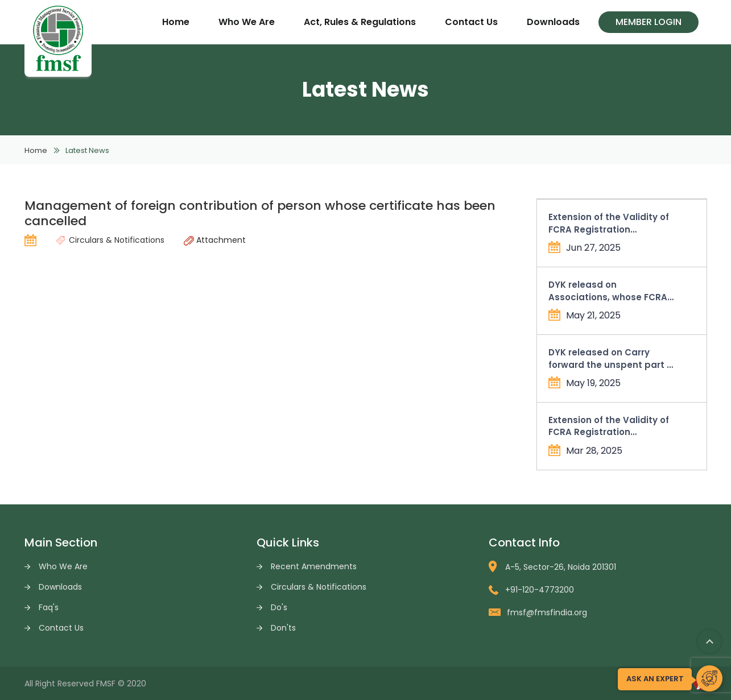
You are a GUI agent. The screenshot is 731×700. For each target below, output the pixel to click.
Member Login (649, 22)
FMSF (106, 684)
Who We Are (247, 22)
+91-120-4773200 (531, 590)
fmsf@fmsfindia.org (538, 612)
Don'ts (283, 628)
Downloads (553, 22)
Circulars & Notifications (319, 587)
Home (176, 22)
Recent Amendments (314, 566)
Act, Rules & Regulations (360, 22)
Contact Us (471, 22)
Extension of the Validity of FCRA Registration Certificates (609, 223)
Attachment (215, 240)
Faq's (49, 607)
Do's (279, 607)
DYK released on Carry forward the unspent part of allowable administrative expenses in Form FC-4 (612, 359)
